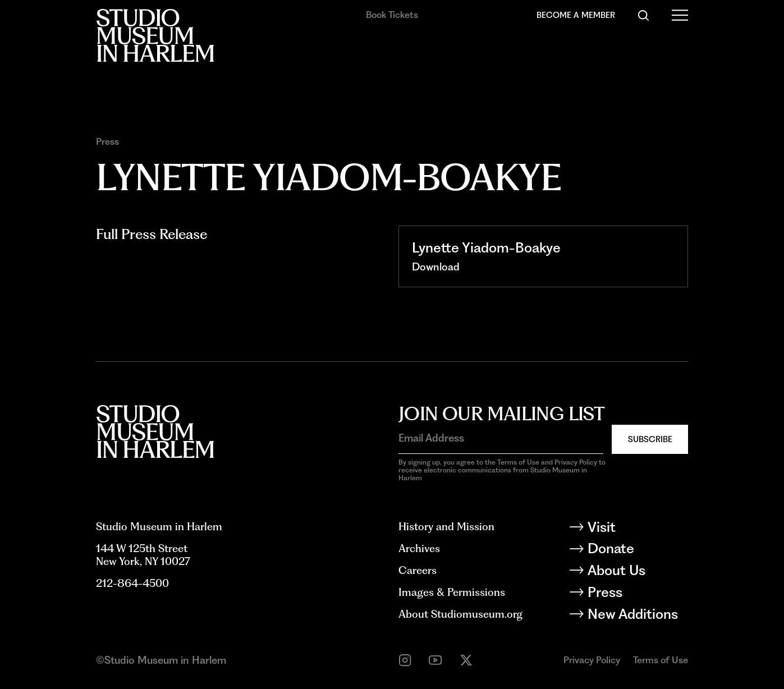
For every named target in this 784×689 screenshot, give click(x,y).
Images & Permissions (452, 592)
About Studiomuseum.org (460, 614)
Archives (419, 548)
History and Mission (446, 527)
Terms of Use (661, 660)
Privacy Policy (592, 660)
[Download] (436, 267)
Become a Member (576, 15)
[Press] (637, 594)
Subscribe (650, 439)
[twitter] (466, 660)
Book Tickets (392, 15)
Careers (418, 570)
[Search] (643, 15)
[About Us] (637, 572)
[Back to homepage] (155, 35)
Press (107, 142)
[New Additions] (637, 616)
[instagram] (405, 660)
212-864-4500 (132, 583)
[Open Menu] (680, 15)
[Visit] (637, 529)
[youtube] (435, 660)
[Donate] (637, 550)
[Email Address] (501, 438)
